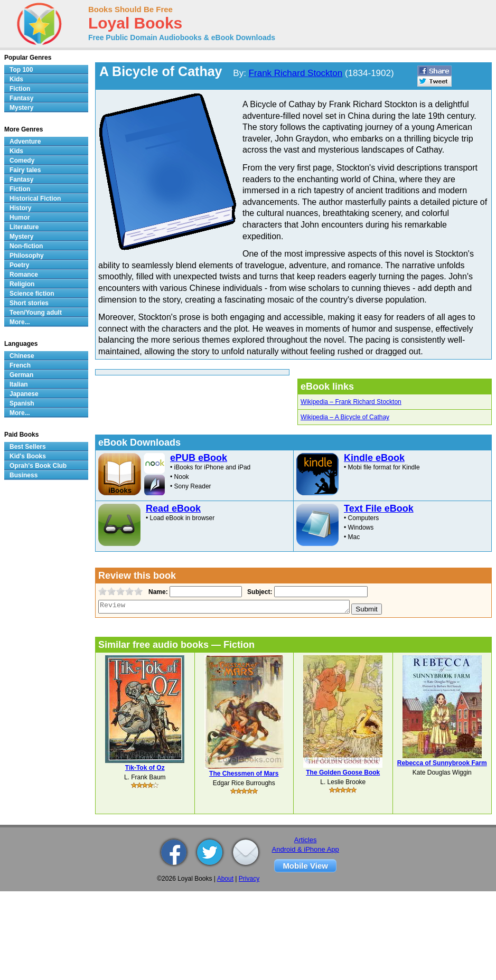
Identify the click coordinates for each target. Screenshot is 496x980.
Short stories (29, 303)
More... (20, 322)
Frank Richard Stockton (296, 73)
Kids (16, 79)
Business (24, 475)
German (21, 375)
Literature (24, 227)
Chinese (22, 356)
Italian (19, 384)
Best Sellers (28, 447)
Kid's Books (28, 456)
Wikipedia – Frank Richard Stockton (351, 402)
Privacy (249, 879)
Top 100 (21, 70)
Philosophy (27, 256)
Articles (306, 840)
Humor (20, 218)
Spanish (22, 403)
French (20, 365)
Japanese (24, 394)
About (225, 879)
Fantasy (21, 98)
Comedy (22, 161)
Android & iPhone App (306, 849)
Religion (22, 284)
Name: (157, 592)
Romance (24, 275)
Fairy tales (25, 170)
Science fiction (32, 294)
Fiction (20, 89)
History (20, 208)
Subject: (259, 592)
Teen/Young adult (36, 313)
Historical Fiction (35, 199)
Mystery (21, 108)
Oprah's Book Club (38, 466)
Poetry (19, 265)
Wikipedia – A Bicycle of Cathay (345, 417)
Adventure (25, 142)
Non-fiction (26, 246)
